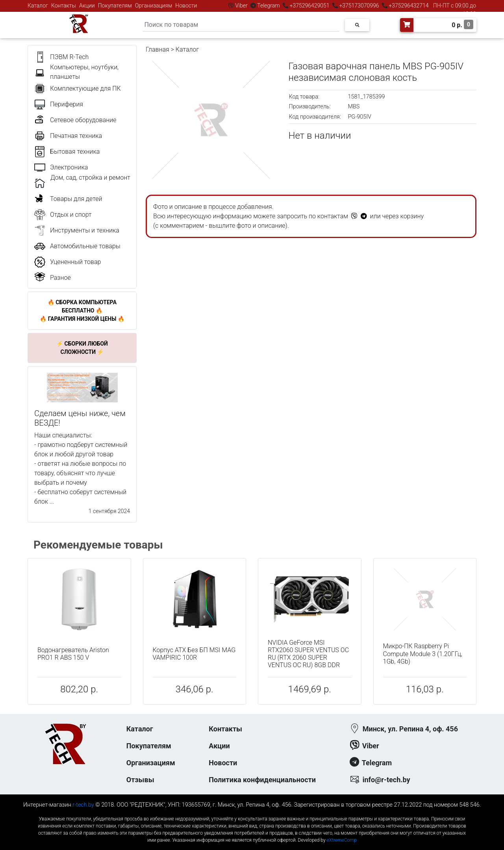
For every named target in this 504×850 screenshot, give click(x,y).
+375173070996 (359, 6)
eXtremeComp (342, 840)
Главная (157, 49)
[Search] (241, 25)
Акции (87, 6)
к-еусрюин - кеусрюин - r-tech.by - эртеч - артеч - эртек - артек (252, 812)
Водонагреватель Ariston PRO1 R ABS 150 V (73, 654)
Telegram (269, 6)
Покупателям (115, 6)
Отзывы (140, 780)
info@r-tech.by (386, 780)
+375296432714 (408, 6)
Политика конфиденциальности (262, 780)
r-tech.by (83, 805)
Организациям (154, 6)
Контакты (64, 6)
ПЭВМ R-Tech (69, 57)
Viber (241, 6)
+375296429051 (309, 6)
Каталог (38, 6)
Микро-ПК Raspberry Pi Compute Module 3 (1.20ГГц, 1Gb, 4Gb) (423, 654)
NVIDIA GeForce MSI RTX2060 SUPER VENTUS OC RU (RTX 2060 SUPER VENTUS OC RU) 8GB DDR (308, 654)
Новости (186, 6)
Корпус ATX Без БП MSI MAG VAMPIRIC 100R (194, 654)
